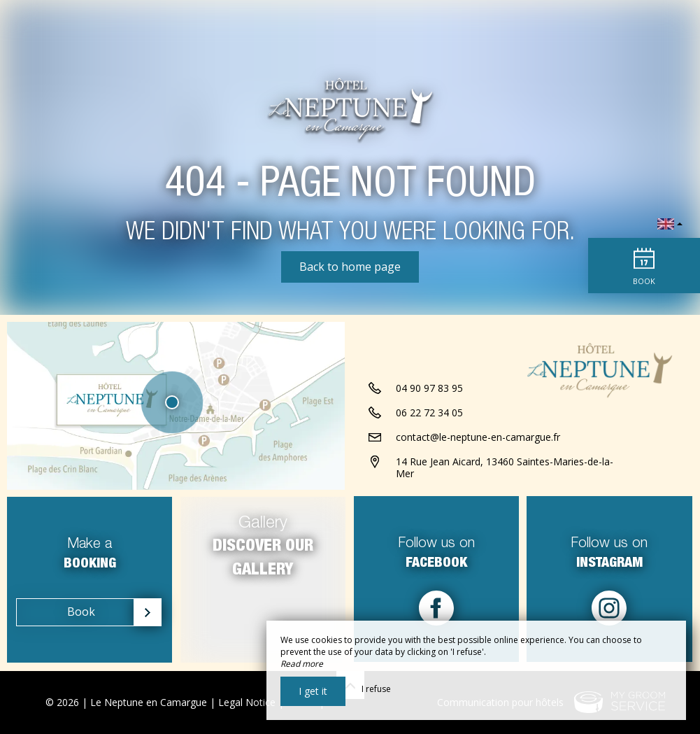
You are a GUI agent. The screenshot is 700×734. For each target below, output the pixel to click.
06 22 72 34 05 (429, 414)
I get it (313, 691)
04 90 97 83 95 (429, 389)
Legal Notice (247, 702)
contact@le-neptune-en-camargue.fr (478, 438)
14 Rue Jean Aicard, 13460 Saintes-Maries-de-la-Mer (505, 469)
